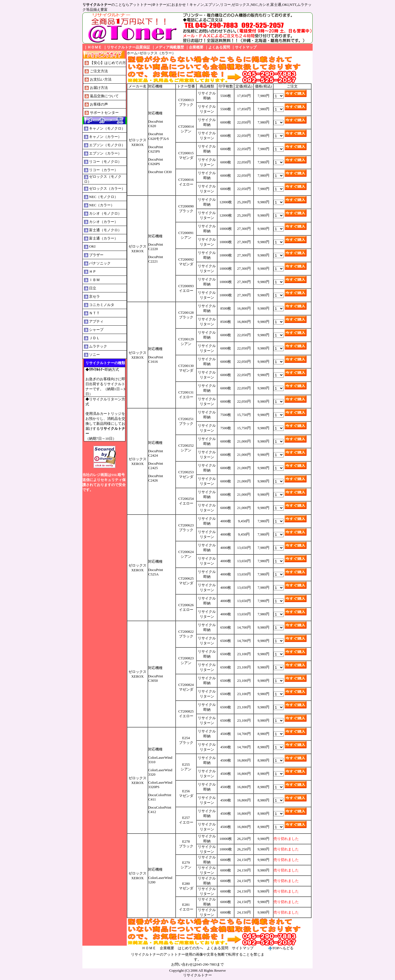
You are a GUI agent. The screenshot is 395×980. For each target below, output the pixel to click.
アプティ (96, 321)
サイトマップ (246, 47)
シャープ (96, 330)
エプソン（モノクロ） (107, 145)
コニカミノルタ (102, 305)
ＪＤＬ (94, 338)
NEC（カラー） (102, 205)
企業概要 (196, 47)
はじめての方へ (190, 948)
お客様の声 (99, 104)
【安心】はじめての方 (108, 63)
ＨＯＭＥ (95, 47)
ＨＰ (93, 272)
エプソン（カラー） (105, 153)
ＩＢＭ (94, 280)
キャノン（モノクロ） (107, 128)
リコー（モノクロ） (105, 162)
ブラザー (96, 255)
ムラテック (98, 346)
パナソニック (100, 263)
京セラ (94, 296)
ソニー (94, 355)
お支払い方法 (101, 79)
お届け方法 (99, 88)
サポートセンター (104, 113)
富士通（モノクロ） (105, 230)
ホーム (132, 53)
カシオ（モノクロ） (105, 213)
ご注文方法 (99, 71)
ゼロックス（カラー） (107, 188)
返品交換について (104, 96)
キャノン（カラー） (105, 137)
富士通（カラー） (103, 238)
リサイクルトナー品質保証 (128, 47)
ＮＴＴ (94, 313)
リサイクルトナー (197, 975)
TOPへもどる (283, 948)
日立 (93, 288)
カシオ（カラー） (103, 222)
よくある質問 (219, 47)
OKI (92, 246)
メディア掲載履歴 (169, 47)
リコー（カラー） (103, 170)
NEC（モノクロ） (103, 197)
